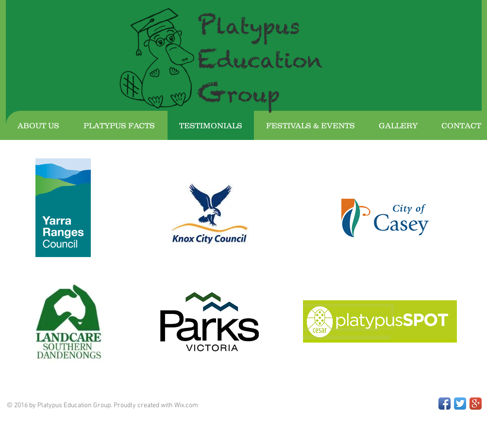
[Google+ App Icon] (476, 404)
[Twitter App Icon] (460, 404)
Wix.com (186, 405)
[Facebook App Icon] (445, 404)
